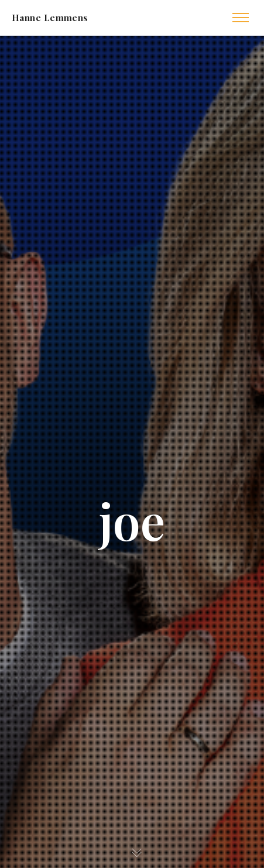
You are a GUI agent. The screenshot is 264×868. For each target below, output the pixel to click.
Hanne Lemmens (50, 18)
